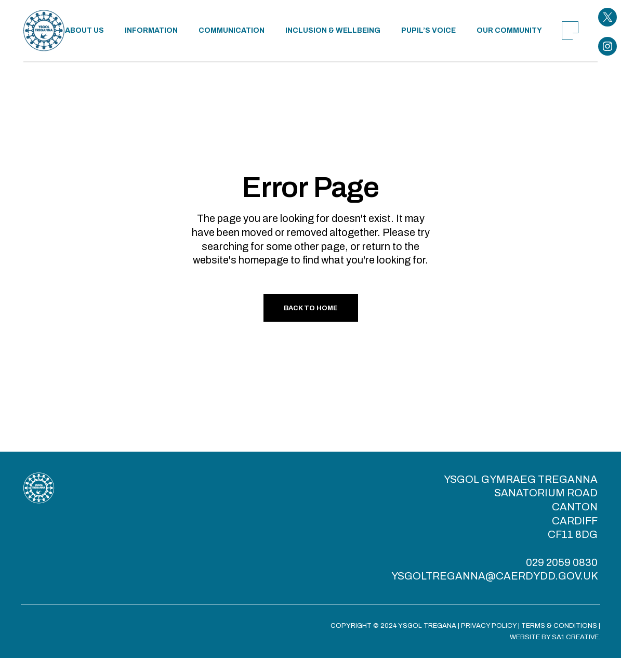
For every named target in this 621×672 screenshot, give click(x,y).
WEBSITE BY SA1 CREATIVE (554, 637)
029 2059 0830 (562, 562)
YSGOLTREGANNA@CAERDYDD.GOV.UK (494, 576)
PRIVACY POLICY (489, 626)
